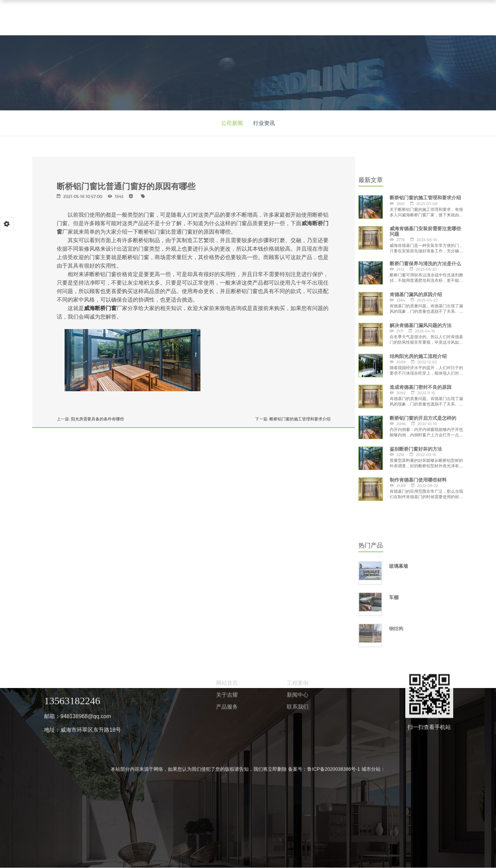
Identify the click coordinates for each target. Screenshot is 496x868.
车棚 (394, 597)
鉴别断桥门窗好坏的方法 (416, 449)
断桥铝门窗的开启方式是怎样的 (423, 418)
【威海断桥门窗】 (102, 256)
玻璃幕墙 (398, 566)
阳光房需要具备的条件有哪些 (98, 419)
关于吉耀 (227, 323)
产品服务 (227, 335)
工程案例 (298, 311)
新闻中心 (298, 323)
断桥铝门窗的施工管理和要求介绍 (300, 419)
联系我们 (298, 335)
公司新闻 (232, 123)
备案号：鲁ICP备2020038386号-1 (324, 397)
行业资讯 (264, 123)
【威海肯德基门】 (149, 256)
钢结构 (396, 629)
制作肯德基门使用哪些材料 (418, 480)
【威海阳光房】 (193, 256)
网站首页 (227, 311)
